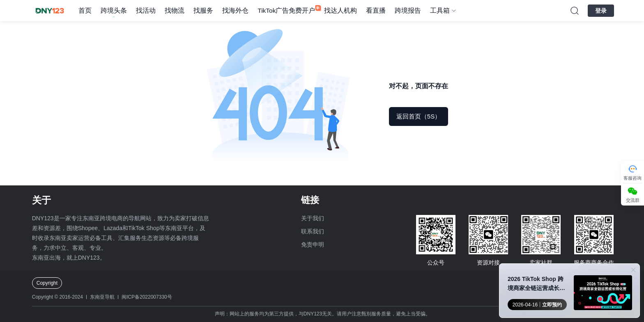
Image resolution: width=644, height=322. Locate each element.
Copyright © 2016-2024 (57, 297)
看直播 (376, 10)
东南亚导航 (102, 297)
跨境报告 (408, 10)
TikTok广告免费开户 (286, 10)
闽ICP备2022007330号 (147, 297)
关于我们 (313, 218)
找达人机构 (340, 10)
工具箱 (440, 10)
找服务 (203, 10)
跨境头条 (114, 10)
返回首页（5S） (419, 116)
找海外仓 (235, 10)
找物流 (175, 10)
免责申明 (313, 244)
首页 (85, 10)
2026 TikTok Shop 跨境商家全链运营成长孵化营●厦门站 (536, 284)
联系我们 (313, 231)
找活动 (146, 10)
